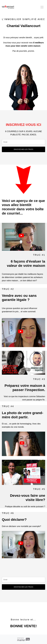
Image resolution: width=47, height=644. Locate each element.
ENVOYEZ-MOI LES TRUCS (23, 149)
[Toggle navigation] (42, 7)
